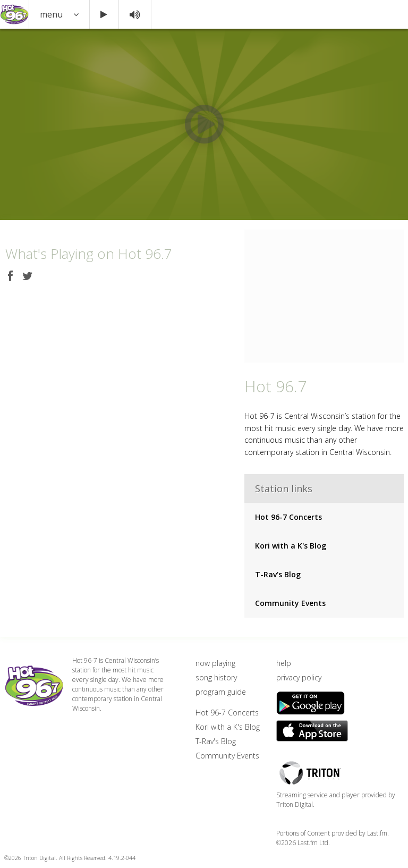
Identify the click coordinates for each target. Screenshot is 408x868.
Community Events (290, 603)
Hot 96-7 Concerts (288, 517)
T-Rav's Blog (278, 574)
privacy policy (299, 677)
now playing (215, 663)
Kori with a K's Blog (291, 546)
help (284, 663)
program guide (221, 692)
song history (216, 677)
